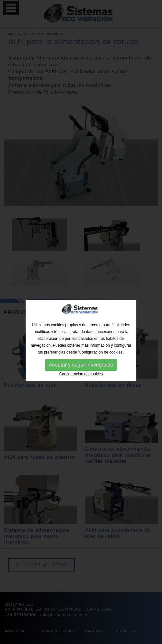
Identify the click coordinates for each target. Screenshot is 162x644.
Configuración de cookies (81, 378)
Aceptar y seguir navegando (81, 369)
